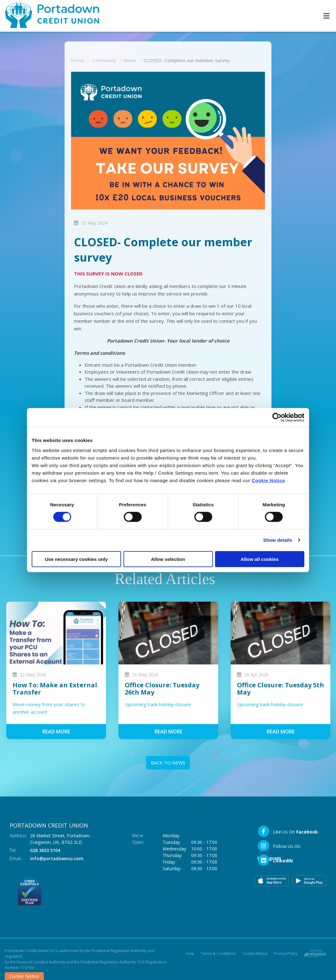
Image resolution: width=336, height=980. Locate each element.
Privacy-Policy (286, 953)
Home (78, 60)
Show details (278, 540)
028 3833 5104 (45, 850)
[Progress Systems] (315, 952)
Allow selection (168, 559)
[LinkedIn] (275, 860)
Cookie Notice (268, 480)
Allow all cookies (260, 559)
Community (104, 60)
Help (190, 953)
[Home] (47, 16)
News (130, 60)
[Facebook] (288, 831)
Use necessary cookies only (76, 559)
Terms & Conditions (218, 953)
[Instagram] (291, 846)
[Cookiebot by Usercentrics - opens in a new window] (277, 418)
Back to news (168, 763)
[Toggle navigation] (326, 16)
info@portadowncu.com (57, 858)
